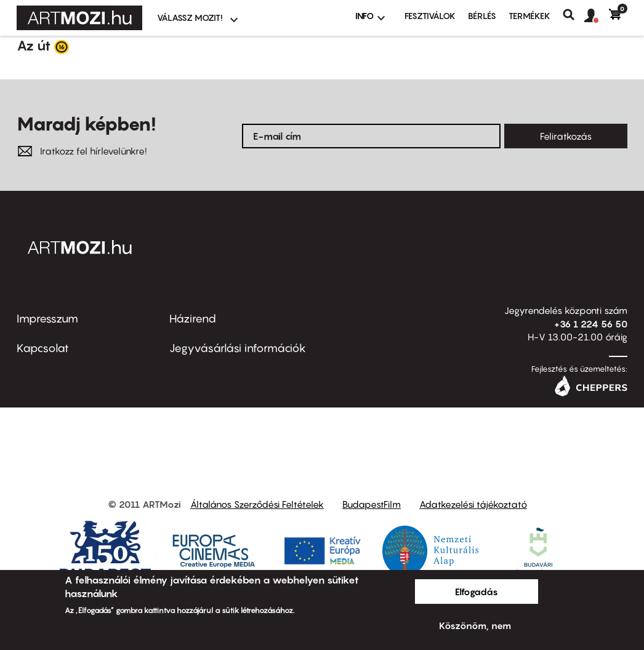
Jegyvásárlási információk (238, 348)
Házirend (193, 319)
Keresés (574, 15)
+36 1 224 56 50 (591, 324)
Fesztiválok (430, 16)
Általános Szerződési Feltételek (257, 504)
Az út (34, 46)
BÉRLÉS (482, 16)
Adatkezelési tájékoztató (473, 504)
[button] (597, 16)
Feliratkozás (566, 136)
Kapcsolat (43, 348)
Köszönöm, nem (475, 625)
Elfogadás (477, 592)
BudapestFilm (372, 504)
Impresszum (47, 319)
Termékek (529, 16)
